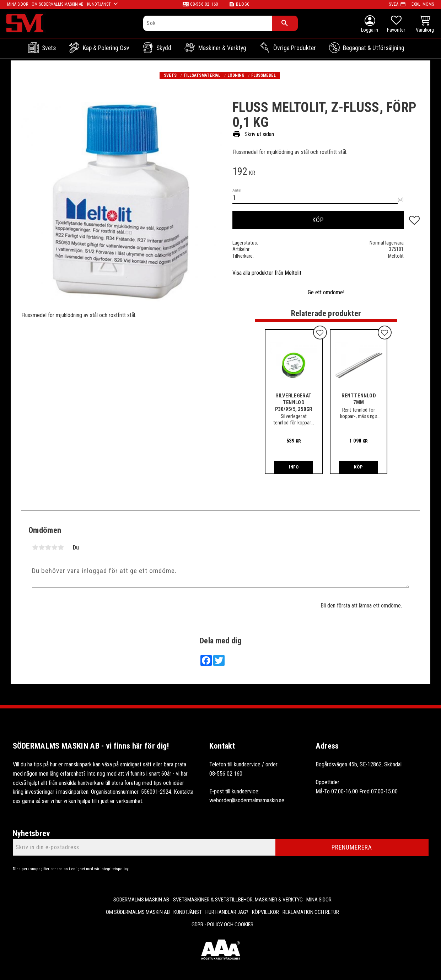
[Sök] (285, 23)
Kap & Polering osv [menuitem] (106, 48)
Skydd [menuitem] (164, 48)
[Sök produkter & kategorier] (207, 23)
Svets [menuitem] (49, 48)
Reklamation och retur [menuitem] (311, 912)
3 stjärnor (48, 547)
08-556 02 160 (204, 4)
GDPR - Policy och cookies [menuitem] (222, 925)
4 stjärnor (54, 547)
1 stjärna (35, 547)
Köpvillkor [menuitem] (265, 912)
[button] (396, 25)
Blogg (243, 4)
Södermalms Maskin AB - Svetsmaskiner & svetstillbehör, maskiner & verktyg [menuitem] (208, 900)
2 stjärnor (42, 547)
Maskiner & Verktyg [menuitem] (222, 48)
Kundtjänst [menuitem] (188, 912)
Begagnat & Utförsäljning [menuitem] (374, 48)
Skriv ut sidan (253, 134)
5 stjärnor (61, 547)
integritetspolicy (114, 869)
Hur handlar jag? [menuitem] (227, 912)
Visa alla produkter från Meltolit (267, 273)
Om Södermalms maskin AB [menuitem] (138, 912)
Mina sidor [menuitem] (319, 900)
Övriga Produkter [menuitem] (295, 48)
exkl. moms (423, 4)
